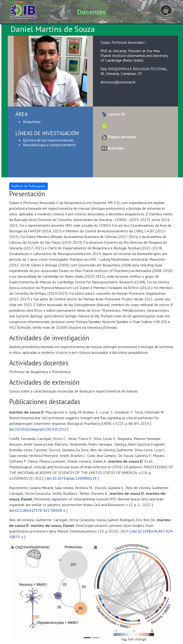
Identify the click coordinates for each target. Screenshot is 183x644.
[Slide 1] (87, 638)
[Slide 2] (96, 638)
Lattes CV (113, 114)
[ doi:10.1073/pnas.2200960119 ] (72, 478)
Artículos (112, 148)
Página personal (118, 137)
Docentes (91, 12)
